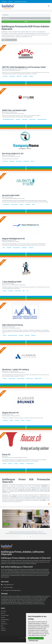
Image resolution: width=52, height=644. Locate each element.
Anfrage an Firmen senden (20, 1)
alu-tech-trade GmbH (11, 195)
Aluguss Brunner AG (10, 413)
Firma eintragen (5, 615)
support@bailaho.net (8, 585)
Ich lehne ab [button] (40, 638)
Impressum (4, 611)
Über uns (3, 613)
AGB (2, 626)
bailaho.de (23, 533)
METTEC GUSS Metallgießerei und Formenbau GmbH (24, 67)
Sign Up (5, 1)
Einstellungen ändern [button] (33, 641)
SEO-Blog (3, 630)
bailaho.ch (37, 533)
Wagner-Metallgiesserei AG (13, 239)
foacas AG (6, 455)
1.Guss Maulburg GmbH (12, 282)
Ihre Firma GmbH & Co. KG (13, 154)
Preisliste (3, 622)
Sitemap (3, 628)
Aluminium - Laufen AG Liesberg (15, 369)
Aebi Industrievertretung (12, 325)
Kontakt (3, 617)
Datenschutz (4, 624)
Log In (11, 1)
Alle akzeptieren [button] (32, 638)
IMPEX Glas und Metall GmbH (14, 110)
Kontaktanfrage (5, 620)
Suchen (26, 22)
